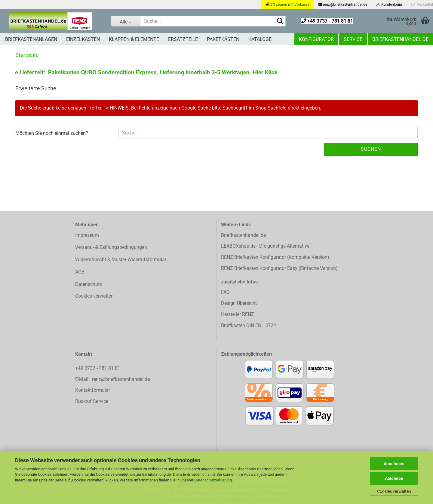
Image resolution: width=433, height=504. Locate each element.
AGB (80, 272)
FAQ (225, 292)
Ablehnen (394, 478)
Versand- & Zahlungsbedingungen (111, 247)
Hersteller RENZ (238, 314)
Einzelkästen (83, 39)
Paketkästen (223, 39)
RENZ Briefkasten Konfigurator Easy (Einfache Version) (279, 268)
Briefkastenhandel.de (400, 39)
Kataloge (260, 39)
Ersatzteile (183, 39)
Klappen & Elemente (134, 39)
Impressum (87, 235)
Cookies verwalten (394, 491)
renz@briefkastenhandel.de (343, 5)
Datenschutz (89, 284)
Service (353, 39)
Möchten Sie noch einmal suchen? (52, 133)
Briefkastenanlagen (31, 39)
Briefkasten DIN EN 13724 (249, 325)
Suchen (371, 149)
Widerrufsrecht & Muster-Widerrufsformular (121, 260)
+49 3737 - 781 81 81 (327, 21)
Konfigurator (316, 39)
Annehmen (394, 464)
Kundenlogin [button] (389, 5)
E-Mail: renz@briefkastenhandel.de (112, 379)
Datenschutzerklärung (213, 480)
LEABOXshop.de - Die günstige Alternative (265, 246)
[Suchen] (280, 21)
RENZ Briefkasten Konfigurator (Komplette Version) (275, 257)
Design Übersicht (239, 303)
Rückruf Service (92, 401)
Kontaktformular (93, 390)
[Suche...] (126, 21)
